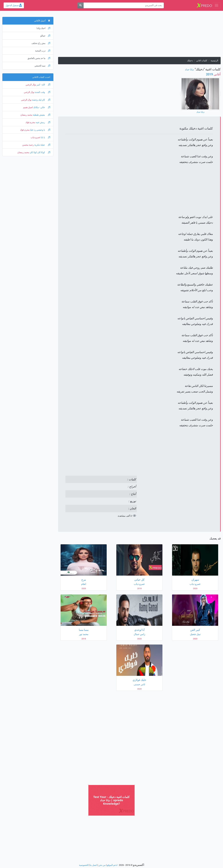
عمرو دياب (36, 137)
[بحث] (80, 5)
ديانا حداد (189, 70)
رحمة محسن (28, 145)
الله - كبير (43, 85)
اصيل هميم (28, 107)
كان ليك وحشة (41, 100)
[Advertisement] (139, 35)
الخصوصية (84, 865)
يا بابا (45, 137)
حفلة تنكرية (42, 145)
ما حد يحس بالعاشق (39, 58)
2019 (213, 74)
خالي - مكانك (41, 107)
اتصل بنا (93, 865)
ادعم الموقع (112, 865)
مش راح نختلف (41, 43)
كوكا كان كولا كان (40, 152)
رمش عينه (43, 122)
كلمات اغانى (202, 61)
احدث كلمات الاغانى (41, 77)
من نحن (102, 865)
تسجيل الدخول (14, 5)
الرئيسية (214, 61)
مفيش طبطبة (41, 115)
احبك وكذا (43, 28)
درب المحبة (43, 51)
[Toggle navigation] (217, 5)
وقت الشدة (42, 92)
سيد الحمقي (42, 66)
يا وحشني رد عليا (40, 130)
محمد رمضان (26, 115)
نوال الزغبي (31, 85)
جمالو (45, 36)
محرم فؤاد (30, 122)
